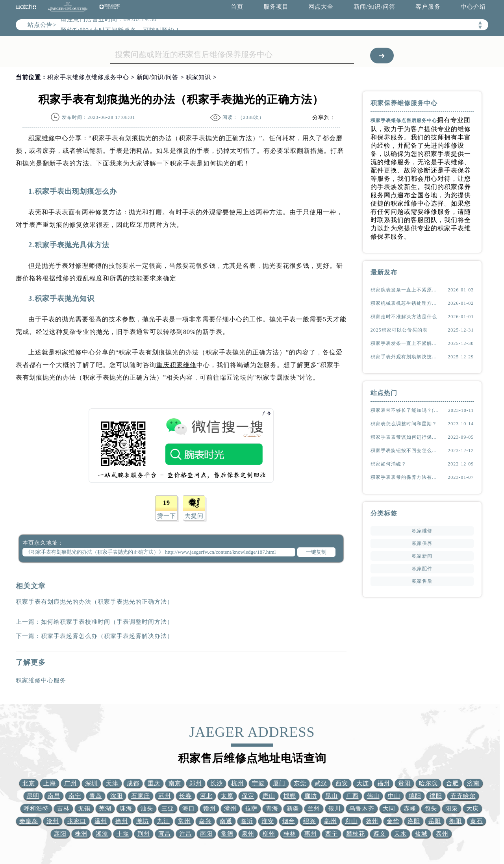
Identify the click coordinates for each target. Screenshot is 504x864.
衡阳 (456, 821)
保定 (248, 796)
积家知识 (198, 77)
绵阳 (436, 796)
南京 (175, 783)
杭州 (237, 783)
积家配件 (422, 569)
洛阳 (414, 821)
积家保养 (422, 543)
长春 (185, 796)
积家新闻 (422, 556)
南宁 (75, 796)
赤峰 (410, 808)
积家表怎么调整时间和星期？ (404, 424)
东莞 (300, 783)
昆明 (33, 796)
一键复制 (316, 552)
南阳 (206, 834)
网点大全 (321, 7)
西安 (342, 783)
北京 (29, 783)
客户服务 (428, 7)
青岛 (96, 796)
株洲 (81, 834)
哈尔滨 (428, 783)
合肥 (452, 783)
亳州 (330, 821)
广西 (352, 796)
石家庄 (141, 796)
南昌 (54, 796)
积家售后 (422, 581)
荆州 (144, 834)
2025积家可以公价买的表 (399, 330)
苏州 (165, 796)
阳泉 (452, 808)
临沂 (247, 821)
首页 (237, 7)
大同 (389, 808)
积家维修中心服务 (41, 680)
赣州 (209, 808)
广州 (70, 783)
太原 (227, 796)
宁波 (258, 783)
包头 (431, 808)
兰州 (314, 808)
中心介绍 (473, 7)
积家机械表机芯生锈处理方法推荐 (406, 303)
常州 (184, 821)
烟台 (289, 821)
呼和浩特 (36, 808)
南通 (226, 821)
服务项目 (276, 7)
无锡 (84, 808)
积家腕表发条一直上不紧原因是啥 (406, 290)
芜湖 (105, 808)
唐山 (269, 796)
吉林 (63, 808)
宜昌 (165, 834)
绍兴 (309, 821)
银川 (335, 808)
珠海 (126, 808)
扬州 (372, 821)
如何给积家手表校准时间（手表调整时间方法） (107, 622)
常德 (227, 834)
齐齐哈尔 (463, 796)
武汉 (321, 783)
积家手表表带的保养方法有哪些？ (406, 477)
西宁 (332, 834)
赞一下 (167, 516)
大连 (363, 783)
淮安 (268, 821)
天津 (112, 783)
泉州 (248, 834)
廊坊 (311, 796)
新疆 (293, 808)
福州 (384, 783)
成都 (133, 783)
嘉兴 (205, 821)
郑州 (196, 783)
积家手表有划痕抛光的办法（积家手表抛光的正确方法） (94, 602)
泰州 (442, 834)
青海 (272, 808)
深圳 (91, 783)
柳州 (269, 834)
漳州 (230, 808)
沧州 (53, 821)
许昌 (185, 834)
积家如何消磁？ (388, 464)
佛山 (373, 796)
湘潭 (102, 834)
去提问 (194, 516)
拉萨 (251, 808)
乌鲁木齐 (362, 808)
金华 (393, 821)
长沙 (217, 783)
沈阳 (117, 796)
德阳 (415, 796)
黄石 (476, 821)
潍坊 (143, 821)
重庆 (154, 783)
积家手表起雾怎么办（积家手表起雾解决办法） (107, 636)
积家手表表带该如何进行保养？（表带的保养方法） (406, 437)
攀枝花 (356, 834)
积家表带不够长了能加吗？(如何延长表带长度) (406, 410)
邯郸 (290, 796)
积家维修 (42, 138)
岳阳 (435, 821)
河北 (206, 796)
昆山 (332, 796)
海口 (189, 808)
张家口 (77, 821)
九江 (163, 821)
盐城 (421, 834)
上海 (50, 783)
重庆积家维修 (176, 365)
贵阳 (404, 783)
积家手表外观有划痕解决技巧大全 (406, 357)
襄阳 (60, 834)
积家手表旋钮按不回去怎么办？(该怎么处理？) (406, 451)
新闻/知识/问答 (374, 7)
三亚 (168, 808)
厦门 (279, 783)
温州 (101, 821)
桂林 (290, 834)
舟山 (351, 821)
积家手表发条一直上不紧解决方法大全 (406, 343)
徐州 (122, 821)
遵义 (380, 834)
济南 (473, 783)
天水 (400, 834)
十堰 (123, 834)
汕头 (147, 808)
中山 (394, 796)
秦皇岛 (29, 821)
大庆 (472, 808)
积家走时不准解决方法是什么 (404, 317)
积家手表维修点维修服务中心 (88, 77)
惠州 (311, 834)
